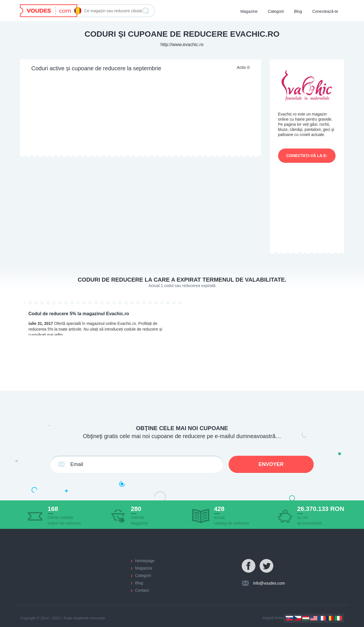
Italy (338, 618)
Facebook (249, 566)
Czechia (298, 618)
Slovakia (289, 618)
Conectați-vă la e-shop (307, 158)
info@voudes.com (269, 583)
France (322, 618)
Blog (298, 11)
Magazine (249, 11)
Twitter (267, 566)
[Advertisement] (140, 114)
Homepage (145, 561)
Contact (142, 590)
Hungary (306, 618)
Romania (330, 618)
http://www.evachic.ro (182, 45)
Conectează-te (325, 11)
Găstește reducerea (146, 11)
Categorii (276, 11)
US (314, 618)
